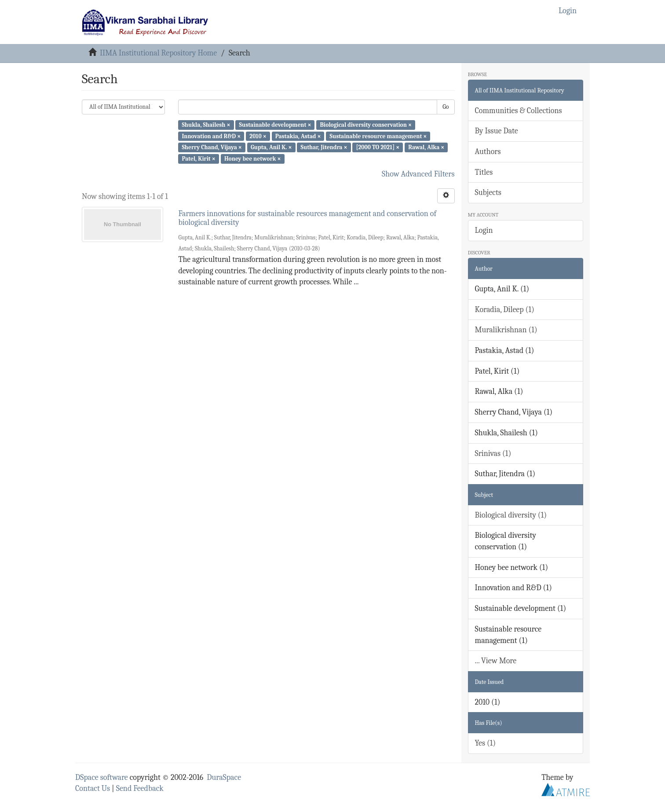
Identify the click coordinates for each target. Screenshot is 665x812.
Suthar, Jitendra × (324, 147)
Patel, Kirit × (198, 159)
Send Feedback (140, 788)
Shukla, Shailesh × (206, 125)
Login (484, 230)
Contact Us (93, 788)
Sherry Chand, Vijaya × (212, 147)
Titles (484, 172)
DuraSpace (224, 777)
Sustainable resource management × (378, 136)
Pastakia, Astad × (298, 136)
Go (446, 107)
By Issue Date (497, 131)
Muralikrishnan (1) (506, 330)
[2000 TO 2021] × (378, 147)
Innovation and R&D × (211, 136)
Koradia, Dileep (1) (505, 310)
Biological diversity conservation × (366, 125)
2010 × (258, 136)
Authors (488, 152)
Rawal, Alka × (426, 147)
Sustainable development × (275, 125)
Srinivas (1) (493, 454)
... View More (496, 661)
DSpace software (102, 777)
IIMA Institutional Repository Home (158, 53)
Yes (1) (486, 743)
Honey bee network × (253, 159)
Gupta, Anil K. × (271, 147)
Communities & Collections (519, 111)
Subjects (488, 193)
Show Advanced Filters (418, 174)
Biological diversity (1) (511, 515)
